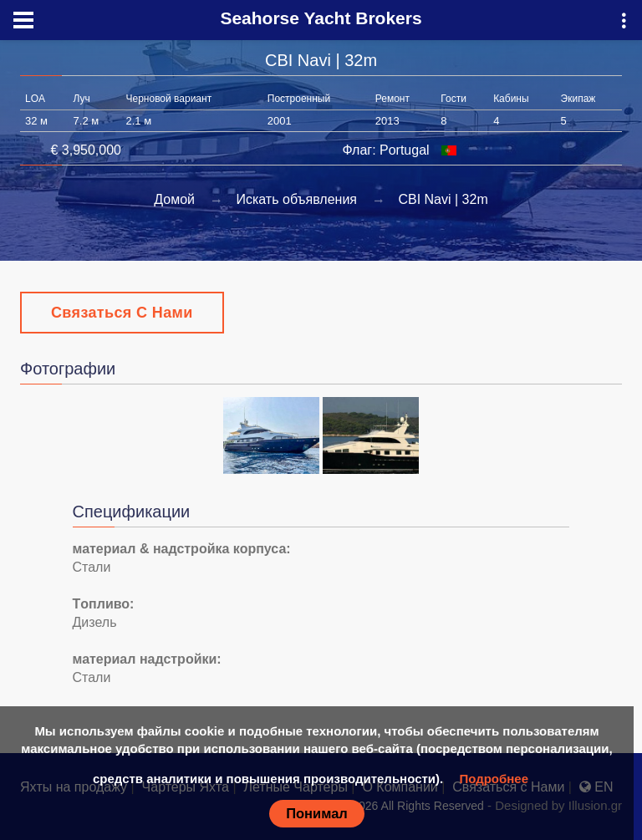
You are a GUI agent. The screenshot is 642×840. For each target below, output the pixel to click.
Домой (174, 199)
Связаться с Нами (122, 313)
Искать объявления (296, 199)
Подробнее (494, 779)
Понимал (317, 813)
